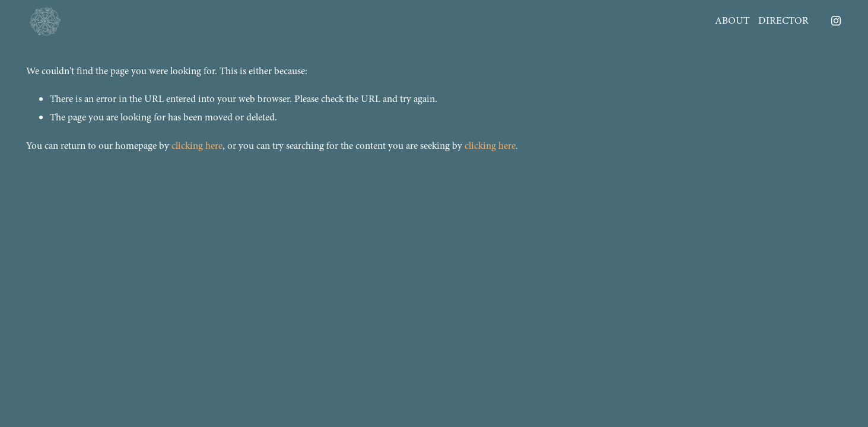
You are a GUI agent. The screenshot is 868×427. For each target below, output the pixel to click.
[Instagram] (836, 21)
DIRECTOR (783, 20)
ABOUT (732, 20)
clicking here (197, 146)
